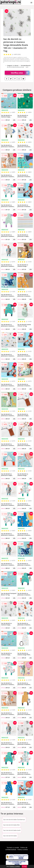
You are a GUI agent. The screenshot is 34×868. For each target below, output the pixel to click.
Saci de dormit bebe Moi (11, 825)
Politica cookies (23, 850)
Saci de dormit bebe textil (12, 830)
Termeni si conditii (13, 848)
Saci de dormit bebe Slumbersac (14, 820)
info (14, 120)
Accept (24, 866)
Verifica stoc (20, 73)
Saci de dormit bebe (10, 836)
